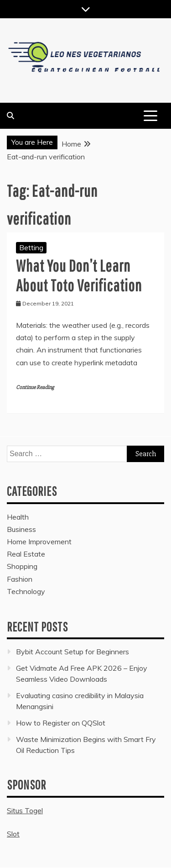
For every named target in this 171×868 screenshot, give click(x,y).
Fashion (20, 579)
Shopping (22, 566)
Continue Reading (35, 387)
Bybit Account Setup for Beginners (73, 652)
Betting (31, 247)
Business (21, 529)
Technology (26, 591)
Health (18, 517)
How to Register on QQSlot (61, 723)
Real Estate (26, 554)
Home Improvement (39, 542)
